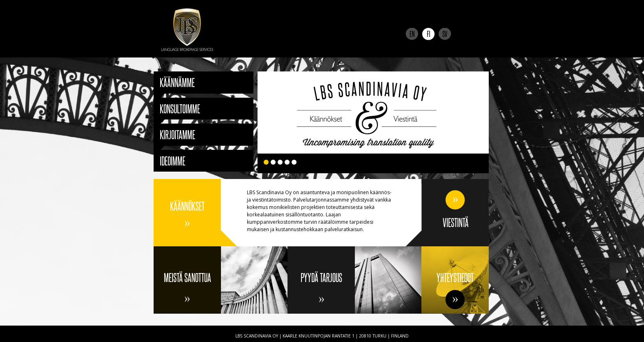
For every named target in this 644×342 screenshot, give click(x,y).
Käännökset (187, 206)
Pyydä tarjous (321, 277)
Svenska (445, 34)
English (412, 34)
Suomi (428, 34)
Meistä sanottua (187, 277)
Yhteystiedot (455, 277)
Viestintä (456, 222)
